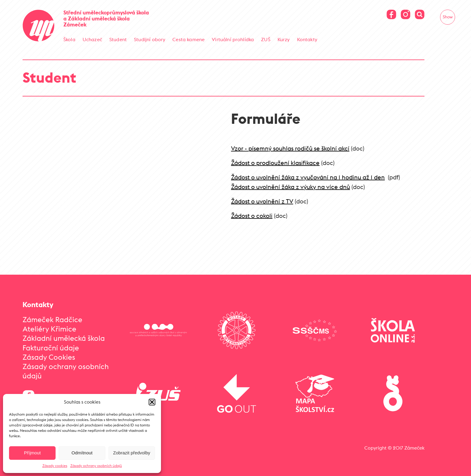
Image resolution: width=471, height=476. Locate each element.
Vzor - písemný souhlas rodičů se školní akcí (290, 148)
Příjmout (32, 453)
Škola (69, 39)
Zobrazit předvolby (132, 453)
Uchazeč (92, 39)
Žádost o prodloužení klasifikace (275, 163)
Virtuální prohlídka (233, 39)
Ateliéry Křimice (49, 329)
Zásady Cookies (49, 357)
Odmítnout (82, 453)
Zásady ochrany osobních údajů (96, 466)
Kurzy (284, 39)
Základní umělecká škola (64, 338)
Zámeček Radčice (52, 319)
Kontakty (307, 39)
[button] (152, 402)
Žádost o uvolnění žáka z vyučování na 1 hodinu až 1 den (308, 177)
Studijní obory (150, 39)
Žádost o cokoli (252, 216)
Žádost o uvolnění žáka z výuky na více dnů (290, 187)
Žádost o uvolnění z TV (262, 201)
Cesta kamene (188, 39)
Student (118, 39)
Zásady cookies (55, 466)
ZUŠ (266, 39)
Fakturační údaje (51, 348)
